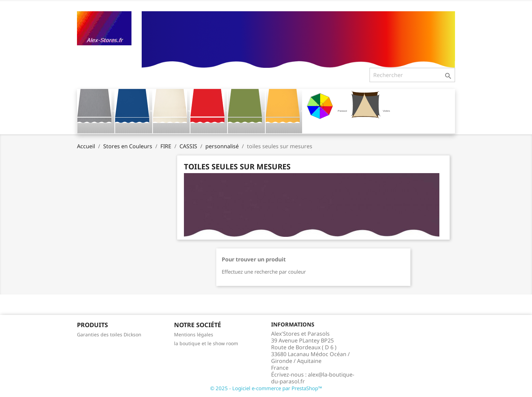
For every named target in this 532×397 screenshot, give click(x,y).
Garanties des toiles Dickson (109, 334)
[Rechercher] (412, 75)
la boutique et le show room (206, 343)
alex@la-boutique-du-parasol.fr (313, 378)
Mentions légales (194, 334)
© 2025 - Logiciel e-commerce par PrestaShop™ (266, 388)
